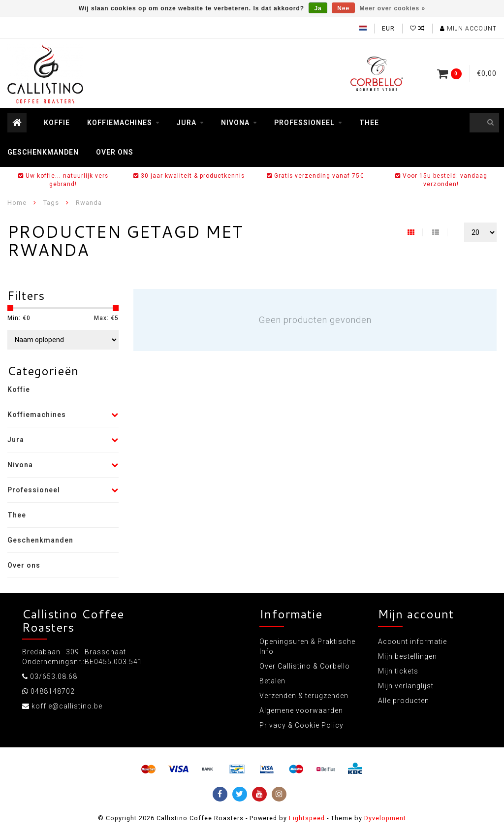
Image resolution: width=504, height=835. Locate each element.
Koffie (57, 123)
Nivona (235, 123)
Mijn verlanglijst (406, 686)
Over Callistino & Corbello (305, 666)
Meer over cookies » (393, 8)
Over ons (115, 152)
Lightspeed (307, 818)
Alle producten (404, 701)
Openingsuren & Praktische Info (307, 646)
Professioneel (304, 123)
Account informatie (412, 642)
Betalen (272, 681)
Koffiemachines (120, 123)
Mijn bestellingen (408, 656)
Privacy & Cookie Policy (301, 725)
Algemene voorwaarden (301, 710)
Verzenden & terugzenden (304, 696)
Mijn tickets (398, 671)
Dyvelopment (385, 818)
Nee (343, 8)
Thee (369, 123)
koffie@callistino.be (67, 706)
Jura (187, 123)
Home (17, 203)
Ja (318, 8)
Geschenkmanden (43, 152)
